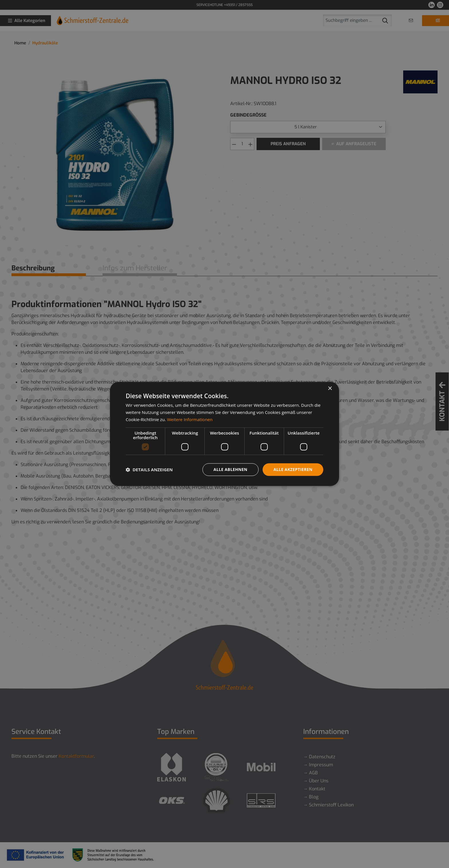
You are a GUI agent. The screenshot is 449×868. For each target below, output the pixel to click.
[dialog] (224, 434)
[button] (149, 470)
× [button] (330, 389)
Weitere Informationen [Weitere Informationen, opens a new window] (190, 419)
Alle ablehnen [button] (231, 469)
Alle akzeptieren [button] (293, 469)
